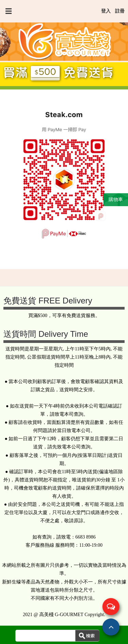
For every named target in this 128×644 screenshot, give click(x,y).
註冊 (120, 11)
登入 (106, 11)
